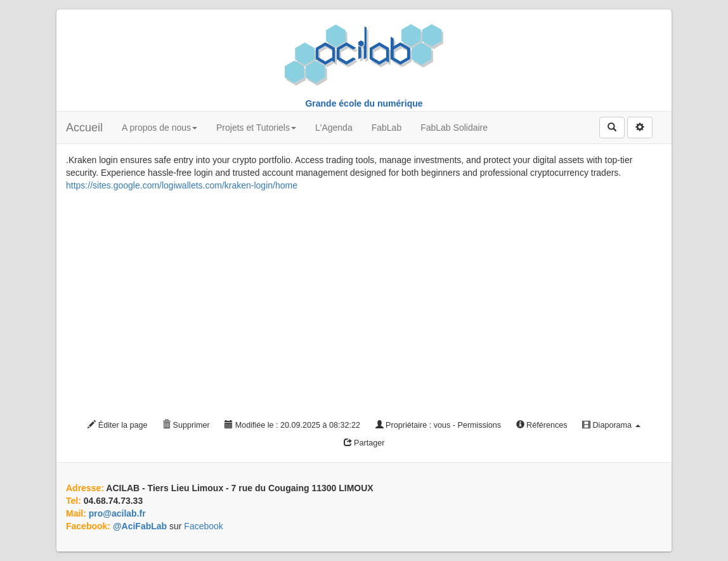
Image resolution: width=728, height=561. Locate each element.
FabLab (387, 128)
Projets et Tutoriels (256, 128)
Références (542, 425)
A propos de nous (159, 128)
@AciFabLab (140, 526)
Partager (364, 443)
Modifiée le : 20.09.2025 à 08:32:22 (292, 425)
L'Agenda (334, 128)
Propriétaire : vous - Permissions (438, 425)
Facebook (203, 526)
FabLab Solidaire (454, 128)
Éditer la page (117, 425)
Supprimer (186, 425)
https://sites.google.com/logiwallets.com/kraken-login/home (182, 185)
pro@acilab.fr (117, 513)
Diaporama (611, 425)
